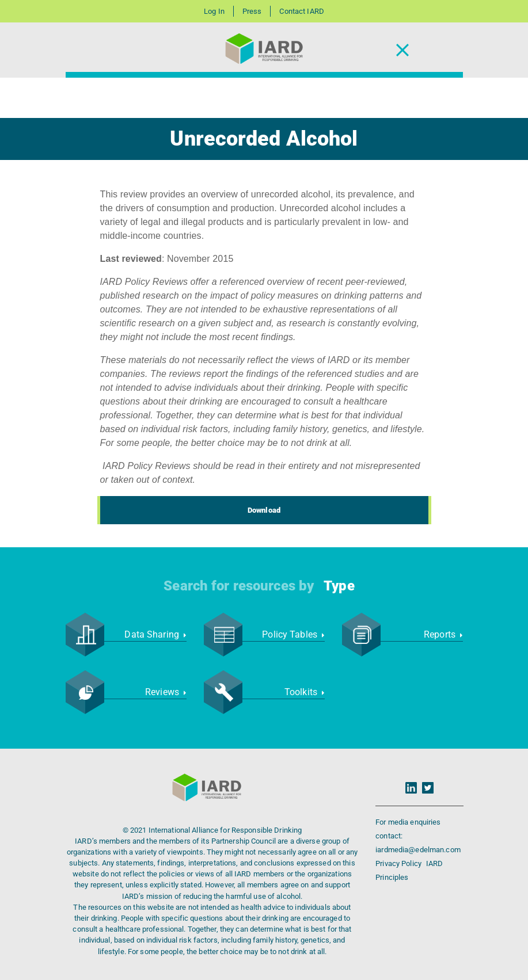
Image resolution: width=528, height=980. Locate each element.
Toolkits (305, 692)
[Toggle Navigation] (402, 50)
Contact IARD (301, 11)
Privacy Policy (399, 863)
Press (252, 11)
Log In (214, 11)
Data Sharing (155, 634)
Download (264, 510)
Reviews (166, 692)
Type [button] (339, 586)
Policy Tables (293, 634)
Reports (443, 634)
